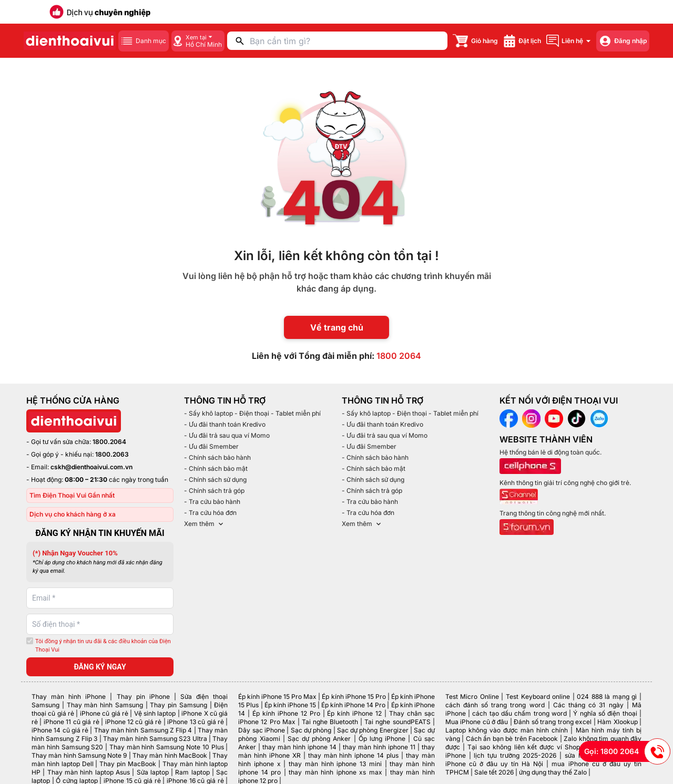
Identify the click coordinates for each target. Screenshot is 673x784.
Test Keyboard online (538, 697)
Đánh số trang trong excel (553, 722)
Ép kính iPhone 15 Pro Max (277, 697)
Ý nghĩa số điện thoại (605, 713)
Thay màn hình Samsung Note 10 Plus (167, 747)
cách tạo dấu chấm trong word (519, 713)
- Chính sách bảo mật (216, 468)
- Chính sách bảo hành (217, 457)
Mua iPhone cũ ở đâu (477, 722)
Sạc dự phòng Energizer (373, 730)
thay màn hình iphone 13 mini (335, 764)
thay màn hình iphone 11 (379, 747)
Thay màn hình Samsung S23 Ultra (155, 739)
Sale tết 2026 (494, 772)
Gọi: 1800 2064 (627, 751)
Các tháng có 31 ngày (588, 705)
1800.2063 (112, 454)
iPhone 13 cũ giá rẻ (196, 722)
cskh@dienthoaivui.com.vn (91, 467)
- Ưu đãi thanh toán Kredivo (225, 424)
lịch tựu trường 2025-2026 (515, 755)
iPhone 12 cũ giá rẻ (134, 722)
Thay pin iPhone (143, 697)
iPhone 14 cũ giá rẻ (60, 730)
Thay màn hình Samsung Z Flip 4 (143, 730)
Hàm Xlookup (617, 722)
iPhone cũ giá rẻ (104, 713)
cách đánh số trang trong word (495, 705)
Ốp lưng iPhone (382, 739)
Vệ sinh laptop (155, 713)
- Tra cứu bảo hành (212, 502)
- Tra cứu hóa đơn (210, 513)
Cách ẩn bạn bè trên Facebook (512, 739)
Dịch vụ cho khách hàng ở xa (73, 514)
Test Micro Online (472, 697)
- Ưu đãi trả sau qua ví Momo (227, 435)
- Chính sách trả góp (214, 491)
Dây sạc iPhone (262, 730)
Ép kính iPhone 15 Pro (354, 697)
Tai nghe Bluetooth (330, 722)
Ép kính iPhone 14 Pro (353, 705)
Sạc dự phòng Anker (319, 739)
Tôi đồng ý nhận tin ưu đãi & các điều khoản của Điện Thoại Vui (103, 646)
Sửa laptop (153, 772)
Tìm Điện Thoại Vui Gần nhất (72, 495)
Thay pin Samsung (179, 705)
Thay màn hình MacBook (170, 755)
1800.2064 (109, 442)
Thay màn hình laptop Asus (89, 772)
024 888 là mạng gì (607, 697)
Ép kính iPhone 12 (354, 713)
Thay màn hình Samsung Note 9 (79, 755)
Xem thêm (205, 524)
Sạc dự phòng (311, 730)
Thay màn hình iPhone (69, 697)
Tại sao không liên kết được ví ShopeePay (533, 747)
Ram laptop (192, 772)
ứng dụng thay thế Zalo (553, 772)
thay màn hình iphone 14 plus (353, 755)
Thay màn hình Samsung (105, 705)
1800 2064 (399, 356)
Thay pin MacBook (128, 764)
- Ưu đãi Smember (211, 446)
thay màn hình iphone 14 (299, 747)
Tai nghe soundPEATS (397, 722)
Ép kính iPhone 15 (290, 705)
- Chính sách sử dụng (215, 479)
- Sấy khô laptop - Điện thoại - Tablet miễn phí (252, 413)
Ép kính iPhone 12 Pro (286, 713)
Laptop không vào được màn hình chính (507, 730)
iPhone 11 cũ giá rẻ (72, 722)
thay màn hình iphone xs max (335, 772)
